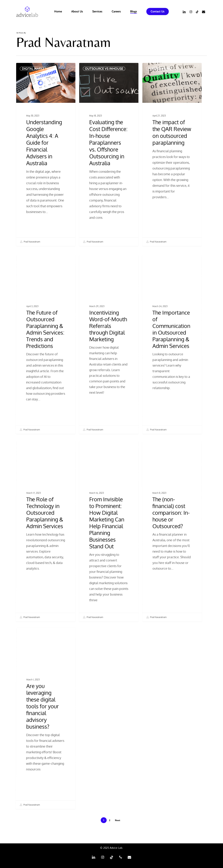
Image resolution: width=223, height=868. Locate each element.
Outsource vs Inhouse (104, 69)
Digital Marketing (37, 69)
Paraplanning (160, 73)
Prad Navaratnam (30, 242)
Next (118, 820)
